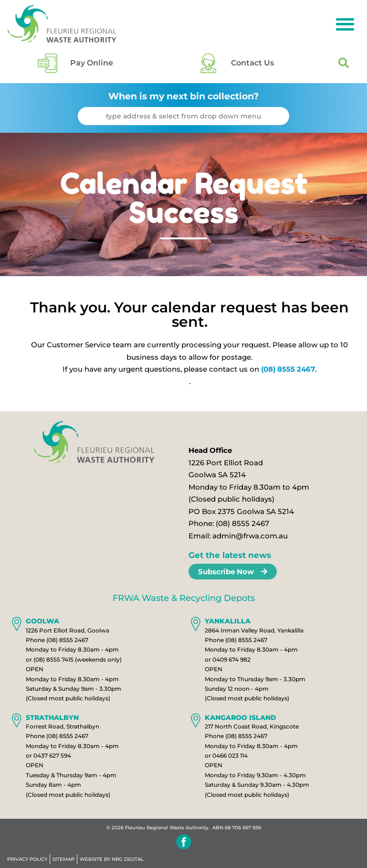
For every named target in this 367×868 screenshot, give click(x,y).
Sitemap (63, 860)
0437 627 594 (52, 759)
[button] (345, 24)
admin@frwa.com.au (250, 539)
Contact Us (252, 65)
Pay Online (92, 65)
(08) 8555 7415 (53, 663)
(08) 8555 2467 (288, 373)
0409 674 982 (231, 663)
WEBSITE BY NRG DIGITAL (112, 860)
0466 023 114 (230, 759)
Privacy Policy (27, 860)
